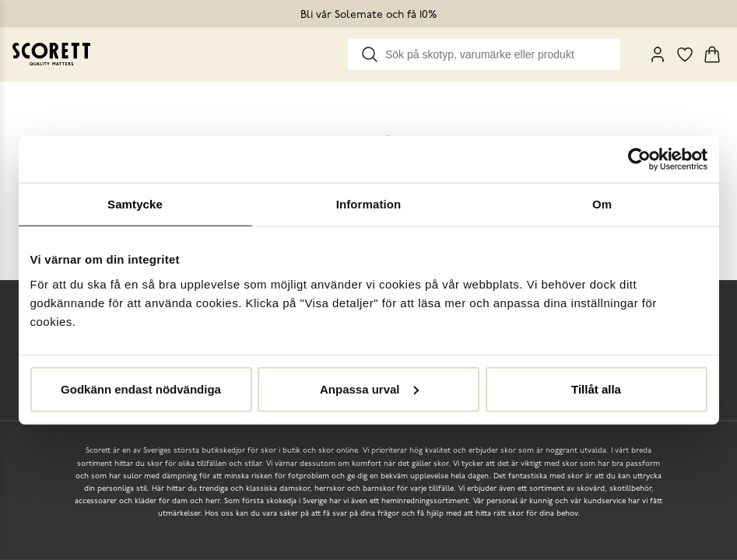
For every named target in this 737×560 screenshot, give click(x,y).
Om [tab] (602, 204)
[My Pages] (658, 54)
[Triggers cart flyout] (712, 54)
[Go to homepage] (51, 54)
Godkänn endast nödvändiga (141, 388)
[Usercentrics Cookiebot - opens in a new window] (639, 159)
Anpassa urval (369, 388)
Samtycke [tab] (135, 204)
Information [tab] (369, 204)
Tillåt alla (596, 388)
